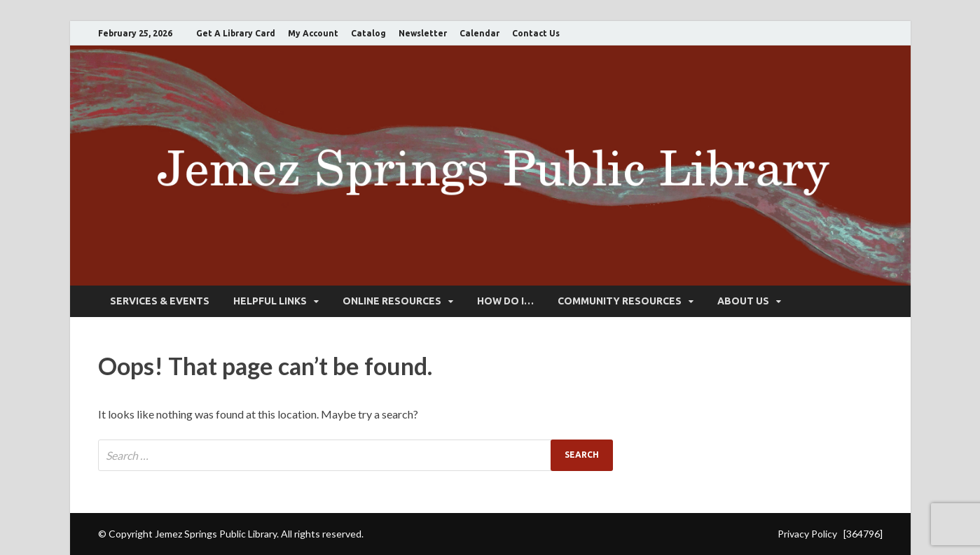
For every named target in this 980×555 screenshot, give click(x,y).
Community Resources (620, 301)
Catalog (368, 33)
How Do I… (505, 301)
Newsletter (423, 33)
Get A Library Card (236, 33)
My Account (313, 33)
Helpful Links (270, 301)
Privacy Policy (807, 534)
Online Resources (392, 301)
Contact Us (536, 33)
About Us (743, 301)
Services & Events (160, 301)
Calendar (479, 33)
